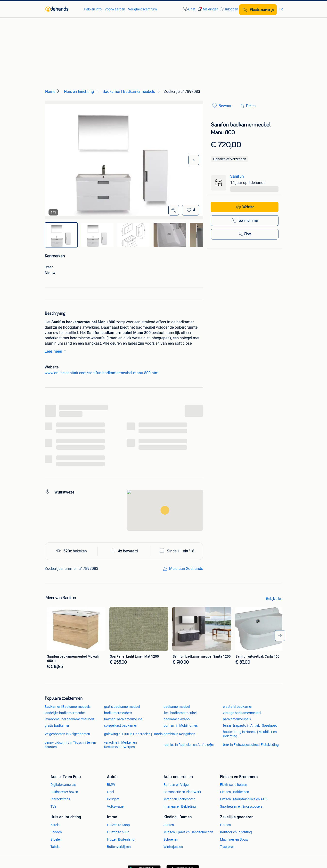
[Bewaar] (191, 210)
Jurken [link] (169, 825)
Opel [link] (110, 792)
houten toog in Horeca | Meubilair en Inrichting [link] (250, 734)
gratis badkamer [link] (57, 725)
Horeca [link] (225, 825)
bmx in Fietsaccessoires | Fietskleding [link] (251, 745)
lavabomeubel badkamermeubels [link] (69, 719)
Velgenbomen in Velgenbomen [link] (67, 734)
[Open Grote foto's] (174, 210)
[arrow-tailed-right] (280, 636)
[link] (62, 9)
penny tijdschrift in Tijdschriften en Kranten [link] (70, 745)
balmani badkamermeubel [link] (124, 719)
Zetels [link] (55, 825)
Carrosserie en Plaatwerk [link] (182, 792)
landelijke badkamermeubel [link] (65, 713)
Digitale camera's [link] (63, 785)
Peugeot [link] (113, 799)
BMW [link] (111, 785)
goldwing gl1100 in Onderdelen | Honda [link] (133, 734)
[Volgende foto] (194, 160)
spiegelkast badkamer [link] (121, 725)
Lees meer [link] (56, 351)
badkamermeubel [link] (177, 707)
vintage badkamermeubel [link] (242, 713)
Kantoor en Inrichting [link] (236, 832)
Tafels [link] (55, 847)
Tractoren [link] (227, 847)
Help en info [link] (93, 9)
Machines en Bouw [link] (234, 839)
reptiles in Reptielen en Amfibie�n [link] (189, 745)
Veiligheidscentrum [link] (142, 9)
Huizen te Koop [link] (118, 825)
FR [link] (281, 9)
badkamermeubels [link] (118, 713)
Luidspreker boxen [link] (64, 792)
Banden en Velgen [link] (177, 785)
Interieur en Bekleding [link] (180, 806)
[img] (61, 235)
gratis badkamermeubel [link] (122, 707)
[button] (207, 9)
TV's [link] (53, 806)
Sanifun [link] (237, 176)
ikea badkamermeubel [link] (180, 713)
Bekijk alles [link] (274, 599)
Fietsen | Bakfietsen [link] (235, 792)
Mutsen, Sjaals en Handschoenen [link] (188, 832)
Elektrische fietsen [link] (234, 785)
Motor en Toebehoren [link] (180, 799)
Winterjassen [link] (173, 847)
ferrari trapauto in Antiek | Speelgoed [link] (250, 725)
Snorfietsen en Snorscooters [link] (241, 806)
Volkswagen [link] (116, 806)
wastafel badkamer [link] (237, 707)
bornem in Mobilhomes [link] (181, 725)
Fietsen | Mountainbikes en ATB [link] (243, 799)
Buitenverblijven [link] (119, 847)
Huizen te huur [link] (118, 832)
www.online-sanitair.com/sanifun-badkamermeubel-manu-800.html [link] (102, 373)
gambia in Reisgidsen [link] (179, 734)
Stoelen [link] (56, 839)
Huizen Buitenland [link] (121, 839)
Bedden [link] (56, 832)
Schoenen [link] (171, 839)
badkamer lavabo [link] (177, 719)
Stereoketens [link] (60, 799)
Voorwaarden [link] (115, 9)
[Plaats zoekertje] (258, 10)
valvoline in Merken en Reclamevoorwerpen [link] (120, 745)
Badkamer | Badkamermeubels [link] (68, 707)
